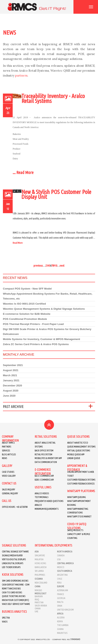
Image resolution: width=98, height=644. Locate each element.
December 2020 (12, 386)
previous (38, 266)
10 (56, 266)
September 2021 (13, 365)
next (62, 266)
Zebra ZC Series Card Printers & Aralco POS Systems (36, 344)
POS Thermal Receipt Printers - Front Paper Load (33, 324)
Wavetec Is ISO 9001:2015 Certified (24, 304)
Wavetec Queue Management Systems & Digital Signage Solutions (44, 309)
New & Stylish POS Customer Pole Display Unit (56, 194)
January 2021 (11, 380)
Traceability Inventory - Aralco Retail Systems (53, 98)
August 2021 (11, 370)
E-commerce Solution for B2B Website (27, 314)
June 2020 (9, 396)
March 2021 (10, 375)
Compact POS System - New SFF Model (27, 289)
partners (21, 75)
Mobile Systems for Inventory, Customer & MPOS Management (41, 339)
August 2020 (11, 391)
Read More (25, 172)
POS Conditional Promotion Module (25, 319)
